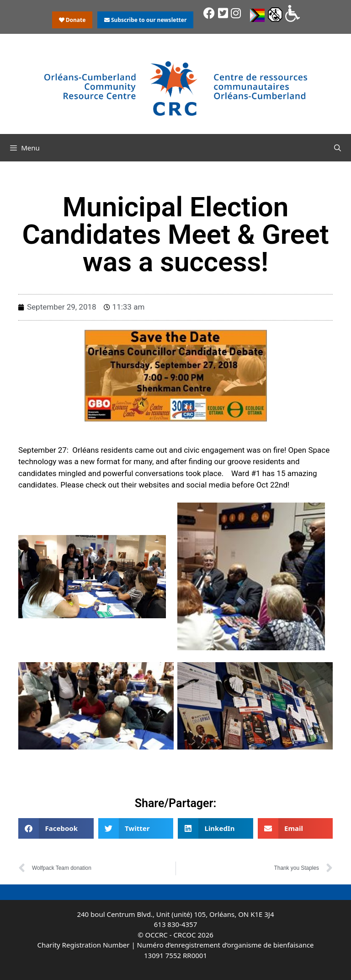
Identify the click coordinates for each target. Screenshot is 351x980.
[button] (56, 828)
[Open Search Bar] (338, 148)
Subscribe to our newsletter (145, 20)
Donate (72, 20)
